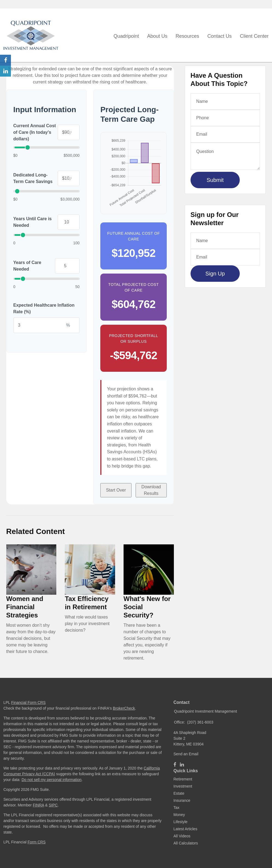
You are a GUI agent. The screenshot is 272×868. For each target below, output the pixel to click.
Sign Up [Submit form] (215, 274)
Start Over (116, 490)
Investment (183, 786)
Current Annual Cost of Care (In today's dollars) (35, 132)
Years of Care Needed (27, 266)
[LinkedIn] (182, 765)
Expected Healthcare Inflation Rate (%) (44, 308)
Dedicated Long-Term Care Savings (33, 178)
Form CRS (37, 842)
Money (179, 815)
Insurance (182, 800)
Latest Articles (185, 829)
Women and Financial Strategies (25, 607)
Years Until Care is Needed (33, 222)
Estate (179, 793)
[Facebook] (175, 765)
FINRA (38, 805)
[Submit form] (215, 180)
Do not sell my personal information (52, 780)
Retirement (183, 779)
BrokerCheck (124, 708)
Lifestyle (181, 822)
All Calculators (186, 843)
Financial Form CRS (28, 702)
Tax (177, 808)
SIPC (53, 805)
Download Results (151, 490)
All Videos (182, 836)
